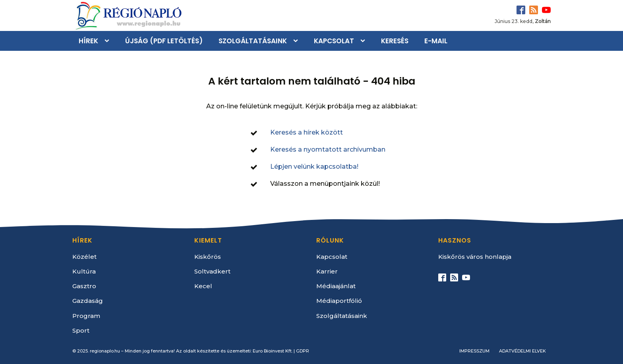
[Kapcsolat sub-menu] (364, 41)
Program (86, 316)
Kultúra (84, 271)
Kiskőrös (208, 257)
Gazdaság (88, 301)
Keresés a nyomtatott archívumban (328, 149)
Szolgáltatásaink (253, 41)
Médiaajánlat (336, 286)
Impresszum (474, 351)
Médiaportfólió (339, 301)
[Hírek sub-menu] (108, 41)
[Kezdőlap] (128, 15)
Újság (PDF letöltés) (164, 41)
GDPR (303, 351)
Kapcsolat (334, 41)
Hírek (88, 41)
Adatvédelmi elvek (522, 351)
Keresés (395, 41)
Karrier (327, 271)
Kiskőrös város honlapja (475, 257)
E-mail (436, 41)
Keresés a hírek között (307, 132)
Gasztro (84, 286)
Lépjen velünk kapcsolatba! (314, 167)
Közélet (84, 257)
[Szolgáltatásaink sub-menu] (297, 41)
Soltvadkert (212, 271)
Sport (81, 330)
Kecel (203, 286)
